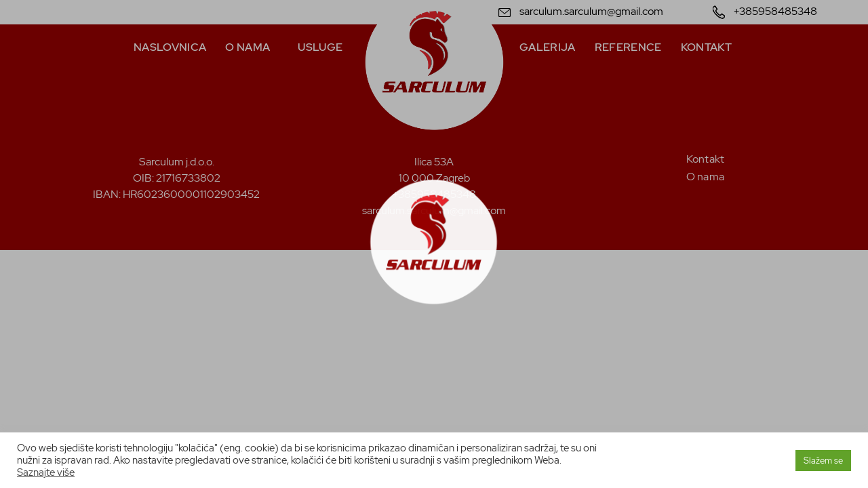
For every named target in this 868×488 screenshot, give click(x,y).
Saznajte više (46, 472)
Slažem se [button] (823, 461)
